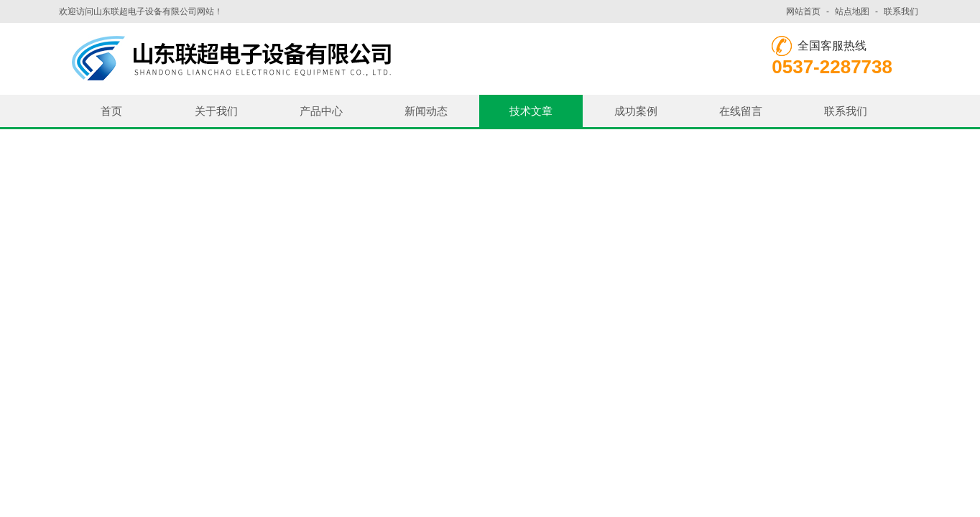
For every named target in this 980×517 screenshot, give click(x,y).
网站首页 (803, 11)
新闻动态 (426, 111)
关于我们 (216, 111)
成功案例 (636, 111)
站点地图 (852, 11)
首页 (111, 111)
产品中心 (321, 111)
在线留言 (741, 111)
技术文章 (531, 111)
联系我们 (901, 11)
